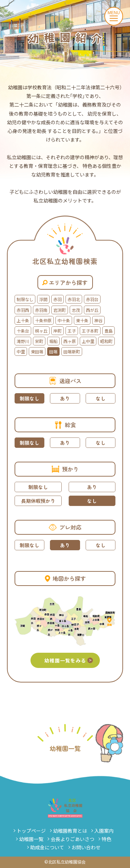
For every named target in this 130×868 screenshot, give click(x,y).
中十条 (64, 320)
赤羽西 (23, 310)
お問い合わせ (86, 847)
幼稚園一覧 (31, 839)
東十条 (82, 320)
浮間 (43, 299)
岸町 (58, 331)
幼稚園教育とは (70, 831)
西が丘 (92, 310)
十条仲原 (43, 320)
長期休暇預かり (38, 501)
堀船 (53, 341)
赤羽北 (74, 299)
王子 (72, 331)
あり (65, 398)
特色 (106, 839)
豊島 (109, 331)
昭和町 (106, 341)
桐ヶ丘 (41, 331)
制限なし (25, 299)
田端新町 (72, 351)
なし (101, 398)
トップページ (31, 831)
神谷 (98, 320)
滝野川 (23, 341)
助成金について (47, 847)
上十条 (23, 320)
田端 (53, 351)
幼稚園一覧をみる (69, 660)
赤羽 (58, 299)
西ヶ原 (70, 341)
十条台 (23, 331)
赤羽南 (41, 310)
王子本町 (90, 331)
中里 (21, 351)
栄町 (39, 341)
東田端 (37, 351)
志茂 (76, 310)
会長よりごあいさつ (72, 839)
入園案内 (104, 831)
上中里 (88, 341)
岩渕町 (60, 310)
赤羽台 (92, 299)
